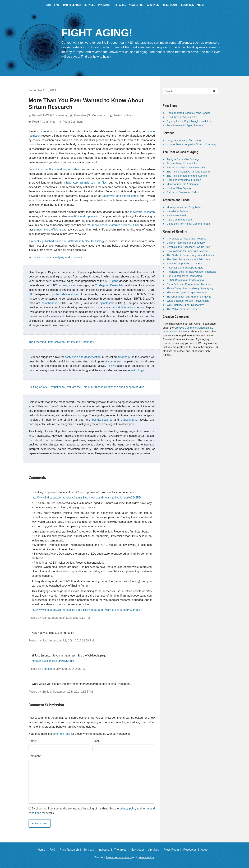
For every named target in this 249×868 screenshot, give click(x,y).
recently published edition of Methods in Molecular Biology (68, 241)
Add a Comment (73, 122)
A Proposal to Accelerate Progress (186, 239)
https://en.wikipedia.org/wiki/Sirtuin (53, 661)
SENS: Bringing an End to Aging (185, 280)
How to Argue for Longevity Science (187, 251)
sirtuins (51, 131)
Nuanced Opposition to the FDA (185, 263)
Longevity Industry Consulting (184, 140)
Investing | (106, 850)
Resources (187, 5)
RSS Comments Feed (179, 220)
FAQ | (54, 850)
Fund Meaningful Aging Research (186, 125)
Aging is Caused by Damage (183, 159)
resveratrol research (142, 212)
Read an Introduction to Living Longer (188, 113)
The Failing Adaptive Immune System (188, 172)
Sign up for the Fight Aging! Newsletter (189, 121)
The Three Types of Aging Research (187, 292)
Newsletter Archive (177, 211)
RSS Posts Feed (176, 215)
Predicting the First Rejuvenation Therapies (192, 272)
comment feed (61, 734)
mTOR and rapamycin (85, 216)
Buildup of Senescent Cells (182, 192)
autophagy (124, 357)
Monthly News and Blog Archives (186, 207)
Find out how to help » (96, 57)
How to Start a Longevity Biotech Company (191, 144)
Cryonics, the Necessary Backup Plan (188, 247)
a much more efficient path (50, 230)
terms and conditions (119, 857)
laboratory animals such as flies (86, 183)
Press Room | (173, 850)
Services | (91, 850)
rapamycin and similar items (120, 196)
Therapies (120, 5)
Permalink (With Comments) (49, 115)
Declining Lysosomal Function (184, 180)
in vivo (112, 366)
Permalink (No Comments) (90, 115)
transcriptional (130, 420)
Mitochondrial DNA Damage (183, 184)
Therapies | (122, 850)
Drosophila (117, 285)
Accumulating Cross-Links (182, 163)
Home (48, 5)
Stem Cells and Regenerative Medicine (189, 284)
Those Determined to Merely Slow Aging (190, 288)
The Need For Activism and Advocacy (188, 259)
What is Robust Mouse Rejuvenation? (188, 301)
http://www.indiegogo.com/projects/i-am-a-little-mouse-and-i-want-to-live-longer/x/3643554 (87, 498)
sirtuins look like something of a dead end (60, 169)
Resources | (192, 850)
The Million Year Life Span (182, 309)
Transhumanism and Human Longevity (189, 297)
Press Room (169, 5)
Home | (43, 850)
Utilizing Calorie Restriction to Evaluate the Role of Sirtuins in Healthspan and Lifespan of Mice (86, 387)
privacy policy (128, 809)
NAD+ (32, 294)
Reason (47, 669)
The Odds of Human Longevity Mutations (190, 255)
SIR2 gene (112, 281)
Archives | (156, 850)
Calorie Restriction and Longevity (186, 243)
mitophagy (138, 370)
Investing (104, 5)
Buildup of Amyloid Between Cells (186, 167)
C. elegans (102, 285)
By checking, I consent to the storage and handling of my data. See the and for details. (92, 811)
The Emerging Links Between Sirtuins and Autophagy (61, 342)
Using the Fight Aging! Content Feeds (188, 224)
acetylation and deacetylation (83, 357)
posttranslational (102, 420)
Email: (96, 741)
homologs (64, 285)
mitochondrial (50, 303)
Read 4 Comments (44, 122)
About (200, 5)
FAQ (57, 5)
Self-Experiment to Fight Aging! (185, 276)
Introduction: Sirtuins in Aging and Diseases (55, 257)
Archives (153, 5)
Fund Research (71, 5)
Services (89, 5)
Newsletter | (139, 850)
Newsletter (137, 5)
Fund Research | (71, 850)
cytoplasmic (107, 303)
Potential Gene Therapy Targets (185, 268)
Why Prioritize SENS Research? (185, 305)
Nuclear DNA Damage (179, 188)
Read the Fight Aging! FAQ (182, 117)
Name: (33, 741)
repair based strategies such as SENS (116, 225)
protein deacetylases (65, 294)
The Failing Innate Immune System (187, 176)
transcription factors (123, 307)
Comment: (35, 756)
